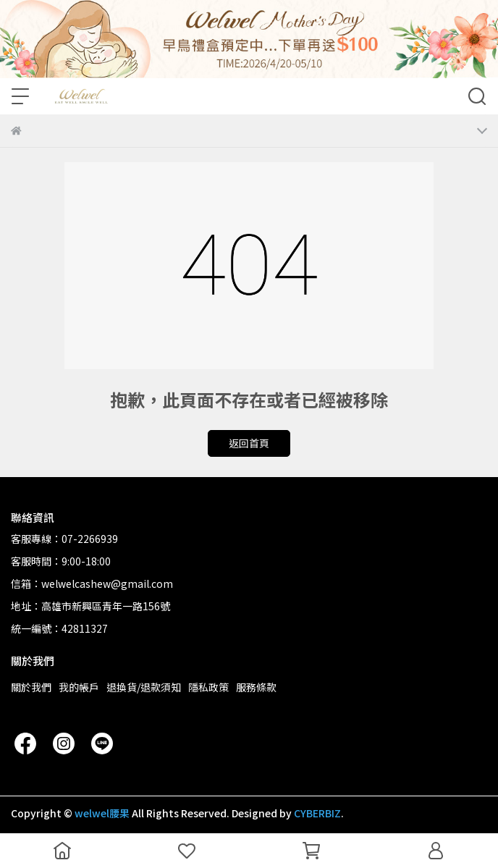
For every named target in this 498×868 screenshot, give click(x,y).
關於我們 (31, 687)
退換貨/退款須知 (144, 687)
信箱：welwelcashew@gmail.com (92, 583)
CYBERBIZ (317, 813)
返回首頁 (249, 443)
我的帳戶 (79, 687)
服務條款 (256, 687)
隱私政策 (208, 687)
